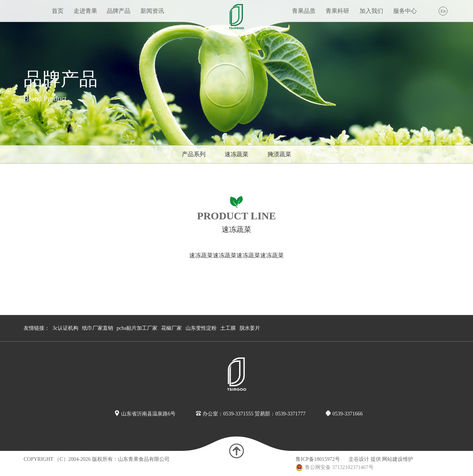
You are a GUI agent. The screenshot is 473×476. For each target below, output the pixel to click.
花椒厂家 (171, 328)
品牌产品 (119, 11)
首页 (58, 11)
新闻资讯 (152, 11)
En (443, 11)
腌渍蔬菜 (279, 154)
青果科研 (337, 11)
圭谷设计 (359, 459)
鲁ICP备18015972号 (318, 459)
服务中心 (405, 11)
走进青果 (85, 11)
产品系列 (194, 154)
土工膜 (228, 328)
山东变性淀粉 (201, 328)
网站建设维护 (398, 459)
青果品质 (304, 11)
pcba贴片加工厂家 (137, 328)
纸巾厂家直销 (98, 328)
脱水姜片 (250, 328)
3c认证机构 (66, 328)
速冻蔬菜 (236, 154)
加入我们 (371, 11)
